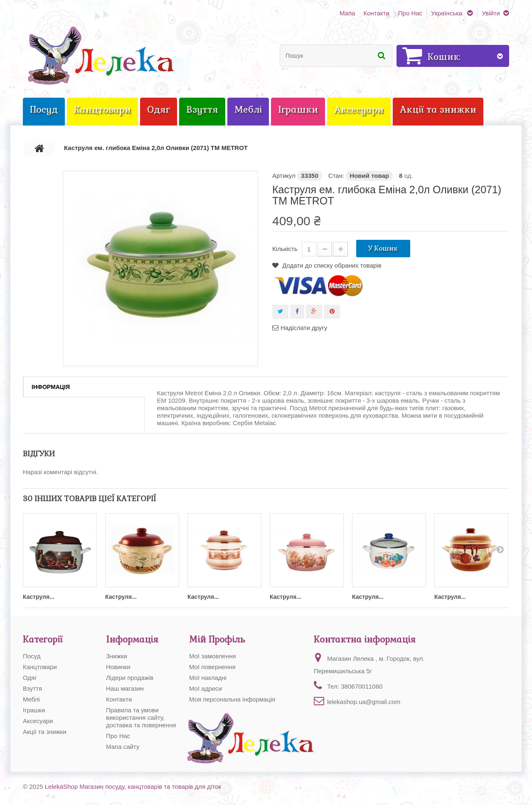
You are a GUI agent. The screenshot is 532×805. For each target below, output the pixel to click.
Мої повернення (212, 667)
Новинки (118, 667)
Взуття (32, 688)
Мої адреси (206, 688)
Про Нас (410, 13)
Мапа (347, 13)
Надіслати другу (304, 328)
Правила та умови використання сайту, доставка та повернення (141, 718)
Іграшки (34, 710)
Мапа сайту (123, 747)
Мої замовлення (213, 656)
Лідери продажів (130, 678)
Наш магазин (125, 688)
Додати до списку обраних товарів (331, 265)
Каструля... (39, 597)
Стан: (336, 176)
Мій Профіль (217, 639)
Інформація (51, 387)
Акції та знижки (45, 732)
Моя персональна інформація (232, 699)
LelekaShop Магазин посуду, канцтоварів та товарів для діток (133, 787)
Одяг (30, 678)
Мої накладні (208, 678)
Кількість (285, 249)
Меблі (31, 699)
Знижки (117, 656)
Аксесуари (38, 721)
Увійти (491, 13)
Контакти (376, 13)
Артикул (284, 176)
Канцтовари (40, 667)
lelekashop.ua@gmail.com (364, 702)
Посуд (32, 656)
